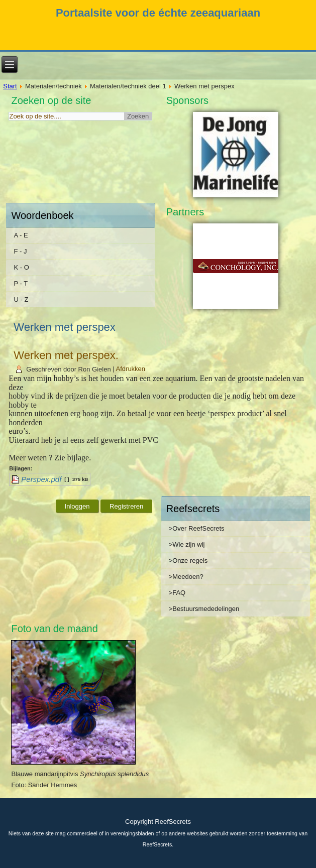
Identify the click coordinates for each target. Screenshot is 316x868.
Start (10, 86)
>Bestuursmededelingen (204, 609)
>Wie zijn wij (187, 544)
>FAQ (177, 593)
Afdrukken (131, 369)
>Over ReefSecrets (197, 528)
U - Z (21, 299)
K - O (21, 267)
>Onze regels (188, 561)
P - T (21, 283)
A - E (21, 235)
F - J (20, 251)
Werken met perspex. (66, 355)
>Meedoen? (186, 577)
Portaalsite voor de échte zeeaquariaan (158, 13)
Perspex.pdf (41, 479)
